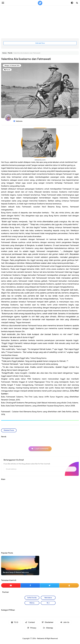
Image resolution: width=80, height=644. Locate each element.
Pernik (8, 70)
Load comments (42, 449)
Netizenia (41, 638)
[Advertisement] (40, 22)
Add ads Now (40, 43)
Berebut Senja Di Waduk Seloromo (16, 572)
